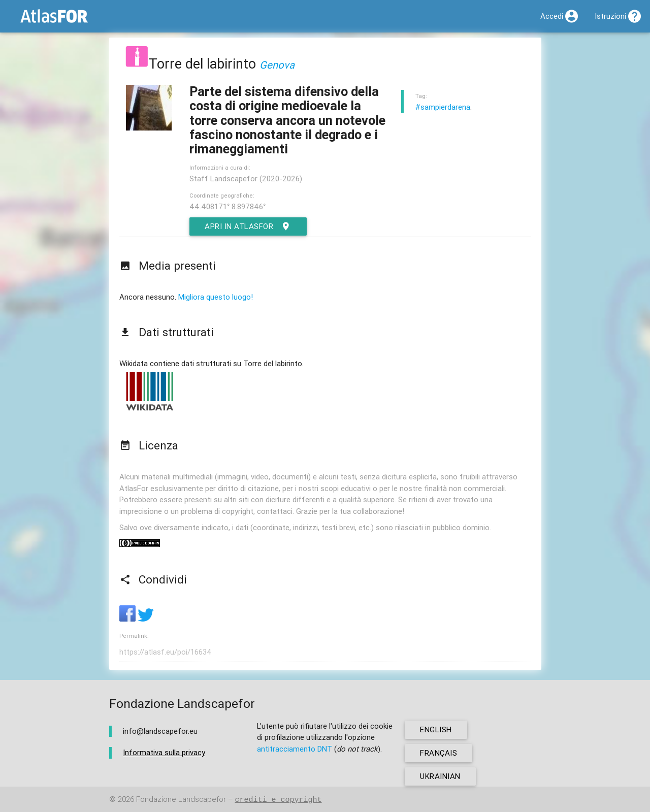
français (438, 753)
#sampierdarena (443, 107)
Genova (277, 65)
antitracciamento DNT (295, 749)
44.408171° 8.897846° (227, 206)
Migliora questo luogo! (216, 297)
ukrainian (440, 776)
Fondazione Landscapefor (181, 800)
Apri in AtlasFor (248, 226)
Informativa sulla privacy (164, 752)
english (436, 729)
